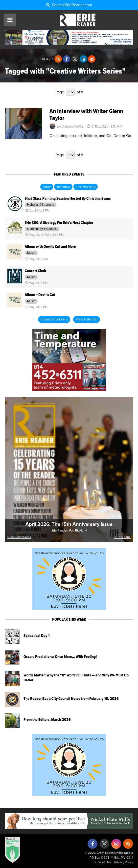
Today (47, 187)
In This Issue (122, 537)
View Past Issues (19, 537)
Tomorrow (63, 187)
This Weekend (86, 187)
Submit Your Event (54, 319)
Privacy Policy (124, 862)
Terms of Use (102, 862)
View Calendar (87, 319)
